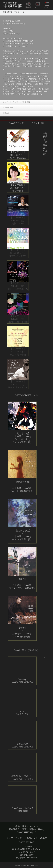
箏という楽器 (8, 107)
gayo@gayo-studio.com (26, 858)
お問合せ (6, 113)
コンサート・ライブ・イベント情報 (16, 102)
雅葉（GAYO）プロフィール (14, 12)
